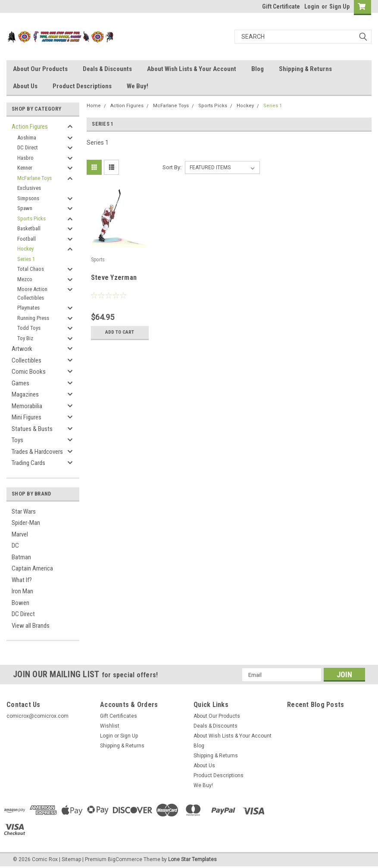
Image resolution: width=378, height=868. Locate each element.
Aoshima (27, 138)
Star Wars (24, 512)
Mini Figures (27, 417)
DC (15, 546)
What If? (22, 580)
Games (20, 383)
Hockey (25, 249)
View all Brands (31, 626)
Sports (98, 260)
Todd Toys (29, 328)
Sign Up (339, 6)
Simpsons (28, 198)
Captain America (32, 568)
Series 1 (26, 259)
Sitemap (71, 859)
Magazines (25, 394)
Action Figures (30, 127)
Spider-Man (26, 523)
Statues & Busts (32, 429)
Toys (17, 440)
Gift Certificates (119, 716)
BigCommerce (125, 859)
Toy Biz (25, 338)
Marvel (20, 534)
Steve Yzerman (114, 277)
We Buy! (137, 86)
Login (312, 6)
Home (94, 106)
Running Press (33, 318)
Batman (21, 557)
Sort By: (172, 167)
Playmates (28, 308)
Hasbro (25, 158)
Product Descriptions (82, 86)
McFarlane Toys (34, 178)
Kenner (25, 168)
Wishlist (110, 726)
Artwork (22, 349)
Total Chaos (31, 269)
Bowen (20, 603)
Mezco (25, 279)
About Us (25, 86)
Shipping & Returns (305, 69)
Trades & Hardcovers (37, 452)
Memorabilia (27, 406)
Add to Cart (120, 332)
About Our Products (40, 69)
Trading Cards (28, 463)
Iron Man (22, 591)
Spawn (25, 208)
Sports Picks (31, 219)
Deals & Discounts (107, 69)
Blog (258, 69)
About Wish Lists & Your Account (192, 69)
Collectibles (27, 360)
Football (27, 239)
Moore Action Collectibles (32, 293)
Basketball (29, 228)
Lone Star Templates (192, 859)
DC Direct (28, 147)
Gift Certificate (281, 6)
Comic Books (29, 372)
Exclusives (29, 188)
